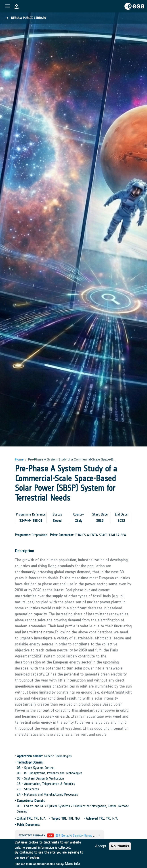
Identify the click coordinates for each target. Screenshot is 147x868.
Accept (101, 846)
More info (72, 864)
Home (19, 459)
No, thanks (120, 846)
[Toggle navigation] (8, 6)
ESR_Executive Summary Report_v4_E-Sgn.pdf (82, 836)
